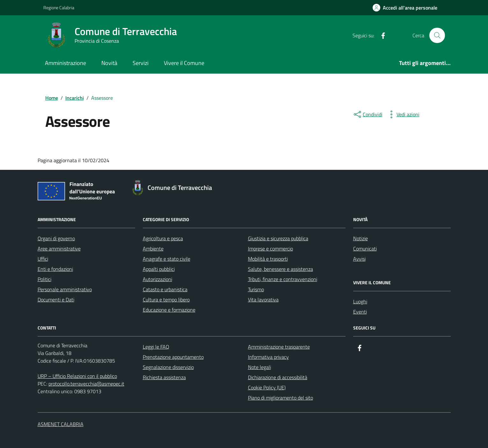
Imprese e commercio (270, 249)
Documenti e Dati (56, 300)
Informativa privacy (268, 357)
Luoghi (360, 301)
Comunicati (365, 249)
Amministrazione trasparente (279, 347)
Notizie (361, 238)
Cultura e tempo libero (166, 300)
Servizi (141, 63)
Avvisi (359, 259)
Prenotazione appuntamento (173, 357)
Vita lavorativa (263, 300)
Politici (44, 279)
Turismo (256, 289)
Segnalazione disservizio (168, 367)
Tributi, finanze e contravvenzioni (283, 279)
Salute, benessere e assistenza (280, 269)
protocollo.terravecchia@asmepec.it (86, 384)
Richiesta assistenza (164, 377)
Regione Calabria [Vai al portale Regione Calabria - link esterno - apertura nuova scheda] (59, 7)
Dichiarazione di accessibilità (278, 377)
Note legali (259, 367)
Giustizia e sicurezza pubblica (278, 238)
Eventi (360, 312)
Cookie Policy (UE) (267, 387)
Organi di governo (56, 238)
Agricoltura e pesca (163, 238)
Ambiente (153, 249)
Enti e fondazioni (55, 269)
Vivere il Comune (184, 63)
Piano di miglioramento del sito (280, 398)
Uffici (43, 259)
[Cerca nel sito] (437, 35)
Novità (109, 63)
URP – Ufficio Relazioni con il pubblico (77, 376)
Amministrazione (66, 63)
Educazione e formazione (169, 310)
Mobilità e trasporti (268, 259)
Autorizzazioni (157, 279)
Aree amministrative (59, 249)
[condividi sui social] (368, 114)
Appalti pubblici (159, 269)
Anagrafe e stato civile (167, 259)
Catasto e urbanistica (165, 289)
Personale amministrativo (65, 289)
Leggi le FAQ (156, 347)
